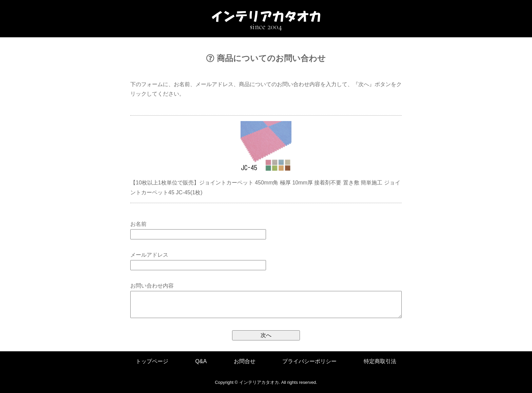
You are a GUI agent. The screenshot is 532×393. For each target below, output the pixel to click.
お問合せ (245, 361)
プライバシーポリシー (309, 361)
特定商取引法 (380, 361)
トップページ (152, 361)
